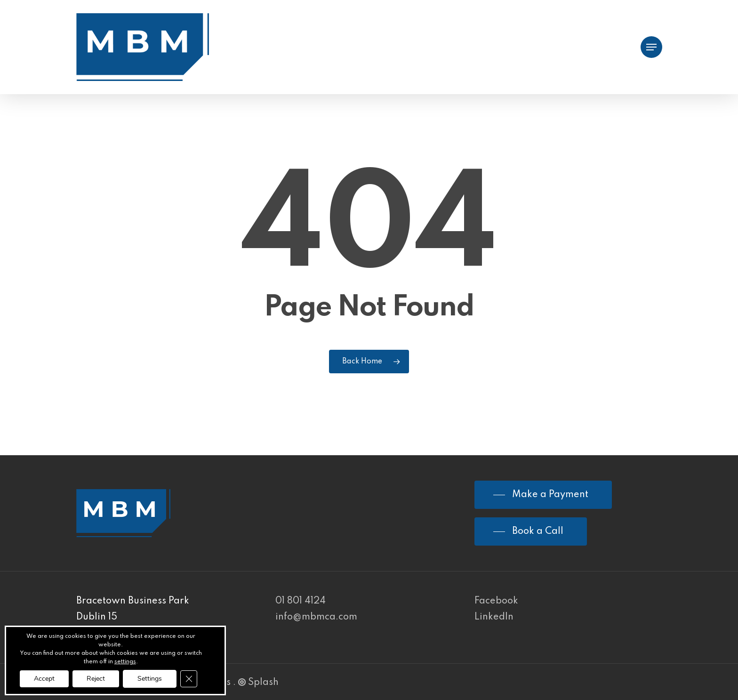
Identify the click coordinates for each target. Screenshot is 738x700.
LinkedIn (494, 617)
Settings (150, 679)
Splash (258, 683)
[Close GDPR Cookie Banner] (189, 679)
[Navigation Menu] (651, 47)
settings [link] (125, 662)
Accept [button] (44, 679)
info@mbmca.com (316, 617)
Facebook (496, 601)
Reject (96, 679)
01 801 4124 (301, 601)
